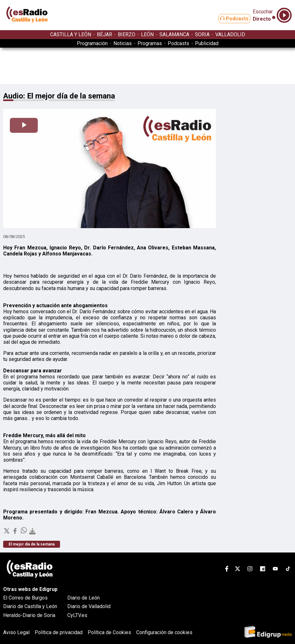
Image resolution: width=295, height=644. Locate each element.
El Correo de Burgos (25, 598)
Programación (92, 43)
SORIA (202, 34)
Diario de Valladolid (89, 606)
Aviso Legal (16, 632)
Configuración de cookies (164, 632)
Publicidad (207, 43)
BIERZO (127, 34)
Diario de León (84, 598)
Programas (150, 43)
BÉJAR (104, 34)
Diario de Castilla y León (30, 606)
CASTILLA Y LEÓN (71, 34)
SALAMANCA (174, 34)
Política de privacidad (59, 632)
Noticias (123, 43)
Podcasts (229, 19)
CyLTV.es (77, 615)
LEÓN (147, 34)
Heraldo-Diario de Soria (29, 615)
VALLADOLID (230, 34)
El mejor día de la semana (32, 544)
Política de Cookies (109, 632)
